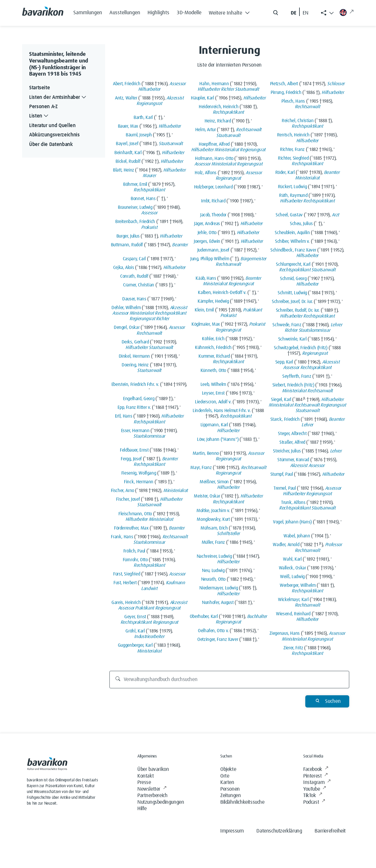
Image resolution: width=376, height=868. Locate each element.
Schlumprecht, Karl (293, 264)
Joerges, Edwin (207, 241)
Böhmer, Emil (135, 184)
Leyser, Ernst (213, 393)
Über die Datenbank (51, 145)
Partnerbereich (152, 796)
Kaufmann (175, 583)
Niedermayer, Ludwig (219, 588)
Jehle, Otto (207, 233)
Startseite (39, 88)
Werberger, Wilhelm (298, 585)
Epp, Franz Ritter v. (134, 407)
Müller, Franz (213, 542)
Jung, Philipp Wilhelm (210, 259)
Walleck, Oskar (292, 568)
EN (306, 13)
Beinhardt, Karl (128, 153)
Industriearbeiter (149, 637)
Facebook (316, 770)
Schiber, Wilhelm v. (292, 241)
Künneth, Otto (213, 370)
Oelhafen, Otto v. (213, 631)
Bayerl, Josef (127, 144)
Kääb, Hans (206, 278)
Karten (227, 783)
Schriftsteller (228, 534)
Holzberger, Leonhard (213, 187)
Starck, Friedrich (285, 419)
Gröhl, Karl (135, 631)
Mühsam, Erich (214, 528)
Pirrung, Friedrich (286, 92)
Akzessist (175, 98)
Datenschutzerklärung (279, 831)
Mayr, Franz (201, 468)
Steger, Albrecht (292, 434)
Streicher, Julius (287, 451)
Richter (162, 319)
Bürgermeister (253, 259)
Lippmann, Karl (214, 425)
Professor (334, 545)
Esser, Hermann (135, 431)
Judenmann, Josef (213, 250)
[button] (231, 12)
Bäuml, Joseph (139, 135)
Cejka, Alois (124, 268)
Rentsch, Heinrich (293, 135)
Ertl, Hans (124, 416)
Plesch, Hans (293, 101)
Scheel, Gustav (289, 215)
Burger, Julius (128, 236)
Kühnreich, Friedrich (213, 347)
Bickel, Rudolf (128, 161)
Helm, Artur (206, 130)
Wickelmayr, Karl (293, 600)
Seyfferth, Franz (297, 376)
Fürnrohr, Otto (135, 560)
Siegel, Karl (281, 400)
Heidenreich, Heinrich (219, 107)
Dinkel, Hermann (134, 356)
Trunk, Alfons (293, 502)
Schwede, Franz (287, 325)
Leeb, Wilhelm (213, 384)
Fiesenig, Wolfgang (139, 473)
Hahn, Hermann (214, 84)
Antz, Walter (126, 98)
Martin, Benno (206, 453)
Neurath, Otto (213, 579)
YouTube (315, 789)
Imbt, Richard (213, 201)
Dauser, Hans (134, 299)
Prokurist (149, 227)
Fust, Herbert (125, 583)
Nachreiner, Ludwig (214, 556)
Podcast (314, 802)
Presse (144, 783)
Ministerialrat (142, 313)
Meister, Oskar (207, 496)
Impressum (232, 831)
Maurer (149, 176)
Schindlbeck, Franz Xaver (293, 250)
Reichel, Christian (298, 121)
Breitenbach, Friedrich (135, 222)
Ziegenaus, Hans (285, 633)
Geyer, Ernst (135, 617)
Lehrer (336, 325)
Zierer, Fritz (293, 648)
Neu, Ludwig (213, 571)
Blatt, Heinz (124, 170)
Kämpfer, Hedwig (213, 301)
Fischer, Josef (128, 499)
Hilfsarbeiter (149, 89)
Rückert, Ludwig (292, 187)
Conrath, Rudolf (134, 276)
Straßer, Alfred (292, 442)
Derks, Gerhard (135, 342)
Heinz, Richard (218, 121)
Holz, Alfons (206, 173)
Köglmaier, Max (206, 324)
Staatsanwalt (171, 144)
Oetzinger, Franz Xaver (218, 639)
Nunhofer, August (218, 603)
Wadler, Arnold (286, 545)
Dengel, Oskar (127, 327)
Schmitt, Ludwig (292, 293)
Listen (39, 116)
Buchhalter (257, 616)
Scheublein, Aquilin (292, 233)
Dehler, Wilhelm (126, 308)
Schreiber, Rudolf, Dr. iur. (298, 310)
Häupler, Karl (202, 98)
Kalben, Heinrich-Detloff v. (222, 293)
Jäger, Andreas (207, 224)
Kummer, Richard (214, 356)
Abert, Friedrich (127, 84)
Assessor (177, 84)
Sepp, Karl (284, 362)
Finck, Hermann (139, 482)
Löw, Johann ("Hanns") (218, 439)
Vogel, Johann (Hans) (292, 522)
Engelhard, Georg (139, 399)
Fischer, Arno (123, 491)
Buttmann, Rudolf (127, 245)
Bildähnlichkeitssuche (242, 802)
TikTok (313, 796)
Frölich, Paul (134, 551)
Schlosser (336, 84)
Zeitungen (230, 796)
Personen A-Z (43, 107)
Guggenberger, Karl (135, 645)
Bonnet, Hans (143, 199)
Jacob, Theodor (213, 215)
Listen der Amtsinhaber (58, 98)
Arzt (335, 215)
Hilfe (142, 809)
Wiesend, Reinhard (293, 614)
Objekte (228, 769)
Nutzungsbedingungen (161, 802)
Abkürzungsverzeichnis (54, 135)
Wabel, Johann (297, 536)
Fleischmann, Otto (135, 514)
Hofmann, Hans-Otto (214, 158)
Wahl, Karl (292, 559)
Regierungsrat (149, 104)
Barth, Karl (143, 117)
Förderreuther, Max (131, 528)
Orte (225, 776)
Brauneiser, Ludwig (135, 207)
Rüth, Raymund (293, 195)
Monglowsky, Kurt (213, 519)
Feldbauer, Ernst (134, 450)
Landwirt (149, 589)
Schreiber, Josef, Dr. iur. (292, 302)
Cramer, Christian (139, 285)
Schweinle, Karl (292, 339)
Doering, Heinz (135, 365)
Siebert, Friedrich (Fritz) (293, 385)
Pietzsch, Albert (284, 84)
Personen (230, 789)
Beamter (180, 245)
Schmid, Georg (293, 279)
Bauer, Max (128, 126)
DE (293, 13)
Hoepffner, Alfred (214, 144)
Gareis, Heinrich (126, 603)
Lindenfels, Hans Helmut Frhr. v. (222, 411)
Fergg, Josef (131, 459)
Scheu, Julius (301, 224)
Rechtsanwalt (149, 333)
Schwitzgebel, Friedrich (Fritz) (301, 348)
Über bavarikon (153, 769)
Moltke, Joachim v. (213, 511)
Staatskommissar (149, 436)
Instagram (317, 783)
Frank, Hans (122, 537)
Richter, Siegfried (293, 158)
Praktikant (144, 608)
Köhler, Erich (213, 339)
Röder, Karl (285, 172)
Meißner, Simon (214, 482)
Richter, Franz (292, 149)
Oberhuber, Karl (204, 616)
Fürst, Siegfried (127, 574)
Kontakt (146, 776)
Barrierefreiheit (330, 831)
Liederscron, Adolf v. (213, 402)
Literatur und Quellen (52, 126)
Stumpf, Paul (282, 474)
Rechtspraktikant (149, 190)
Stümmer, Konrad (293, 460)
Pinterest (315, 776)
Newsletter (152, 789)
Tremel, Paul (285, 488)
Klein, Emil (204, 310)
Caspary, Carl (134, 259)
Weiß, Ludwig (292, 577)
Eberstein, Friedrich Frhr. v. (135, 384)
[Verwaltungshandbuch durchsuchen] (229, 680)
